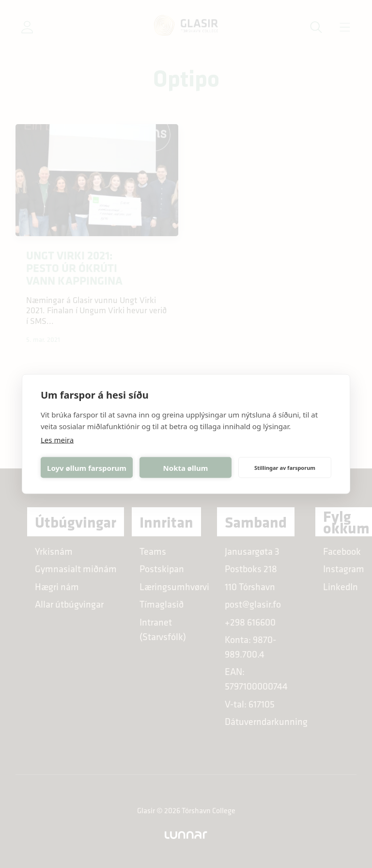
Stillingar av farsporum (285, 467)
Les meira (57, 440)
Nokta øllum (186, 467)
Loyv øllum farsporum (87, 467)
